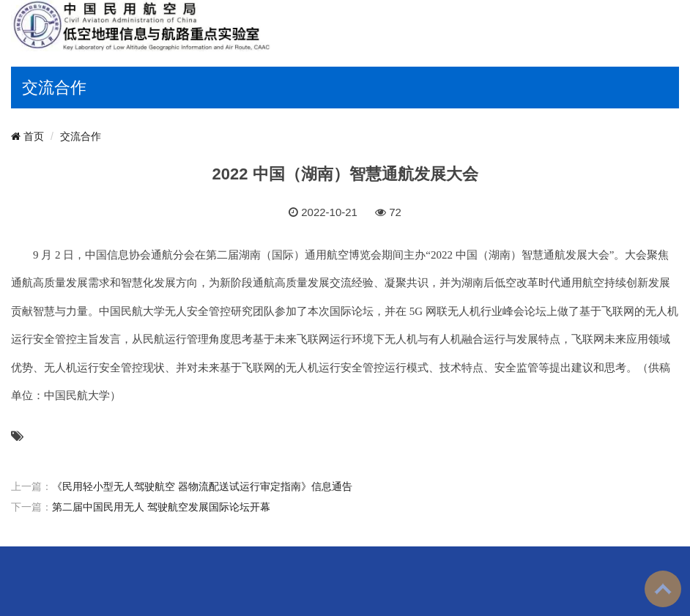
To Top (663, 589)
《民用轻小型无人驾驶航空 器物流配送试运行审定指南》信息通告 (202, 486)
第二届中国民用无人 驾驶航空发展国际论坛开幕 (161, 507)
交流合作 (81, 136)
